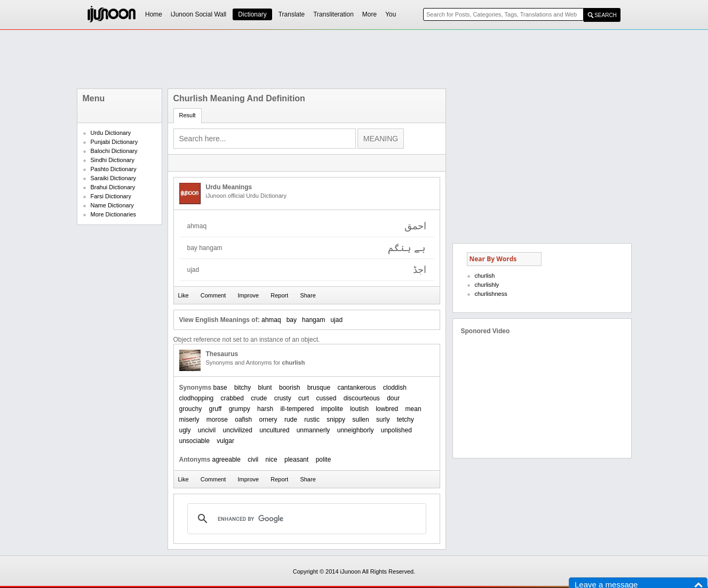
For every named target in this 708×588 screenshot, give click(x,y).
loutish (359, 409)
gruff (216, 409)
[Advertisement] (354, 59)
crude (259, 398)
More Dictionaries (114, 214)
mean (413, 409)
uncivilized (238, 430)
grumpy (240, 409)
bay (292, 320)
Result (188, 115)
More (369, 14)
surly (383, 420)
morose (217, 420)
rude (291, 420)
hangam (313, 320)
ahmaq (271, 320)
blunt (265, 388)
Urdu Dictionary (111, 133)
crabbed (232, 398)
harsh (265, 409)
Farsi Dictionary (111, 196)
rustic (312, 420)
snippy (336, 420)
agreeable (226, 460)
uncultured (274, 430)
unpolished (396, 430)
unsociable (194, 441)
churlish (485, 276)
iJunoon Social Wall (198, 14)
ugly (185, 430)
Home (154, 14)
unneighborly (356, 430)
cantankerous (356, 388)
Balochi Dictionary (114, 151)
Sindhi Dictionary (113, 160)
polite (324, 460)
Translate (292, 14)
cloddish (395, 388)
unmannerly (313, 430)
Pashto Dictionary (114, 169)
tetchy (405, 420)
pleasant (296, 460)
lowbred (387, 409)
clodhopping (197, 398)
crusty (283, 398)
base (220, 388)
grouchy (191, 409)
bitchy (242, 388)
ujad (336, 320)
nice (272, 460)
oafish (243, 420)
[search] (305, 519)
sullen (360, 420)
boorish (289, 388)
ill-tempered (297, 409)
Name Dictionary (112, 205)
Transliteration (333, 14)
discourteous (362, 398)
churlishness (491, 294)
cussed (326, 398)
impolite (332, 409)
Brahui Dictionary (113, 187)
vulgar (225, 441)
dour (393, 398)
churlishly (487, 285)
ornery (268, 420)
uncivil (207, 430)
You (391, 14)
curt (304, 398)
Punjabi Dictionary (114, 142)
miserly (189, 420)
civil (253, 460)
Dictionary (252, 14)
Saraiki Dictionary (114, 178)
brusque (319, 388)
